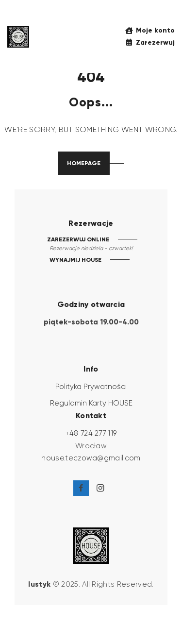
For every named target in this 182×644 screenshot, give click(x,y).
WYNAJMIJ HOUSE (75, 260)
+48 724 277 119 (91, 433)
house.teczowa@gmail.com (91, 458)
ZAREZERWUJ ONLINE (78, 239)
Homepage (84, 163)
